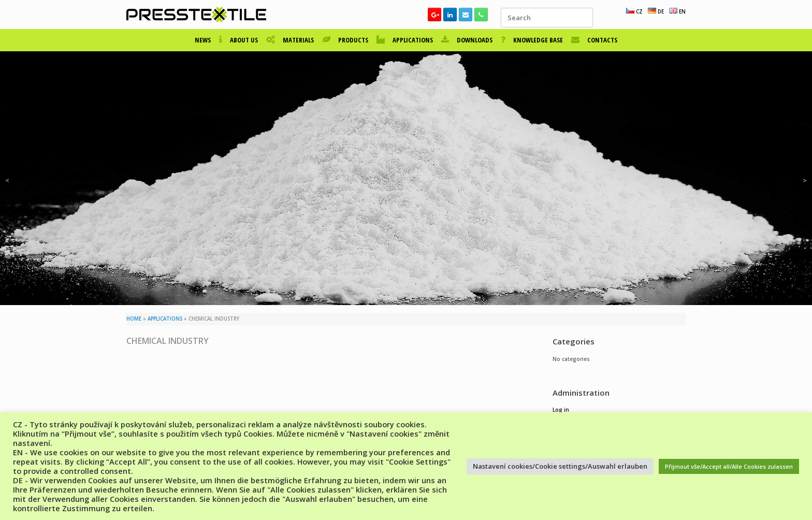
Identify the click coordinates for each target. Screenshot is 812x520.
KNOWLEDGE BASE (532, 40)
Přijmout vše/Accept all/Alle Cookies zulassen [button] (729, 466)
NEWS (203, 40)
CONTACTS (594, 40)
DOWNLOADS (467, 40)
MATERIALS (290, 40)
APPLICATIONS (405, 40)
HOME (134, 319)
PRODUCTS (345, 40)
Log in (561, 410)
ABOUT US (238, 40)
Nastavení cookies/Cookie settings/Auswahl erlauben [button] (560, 466)
